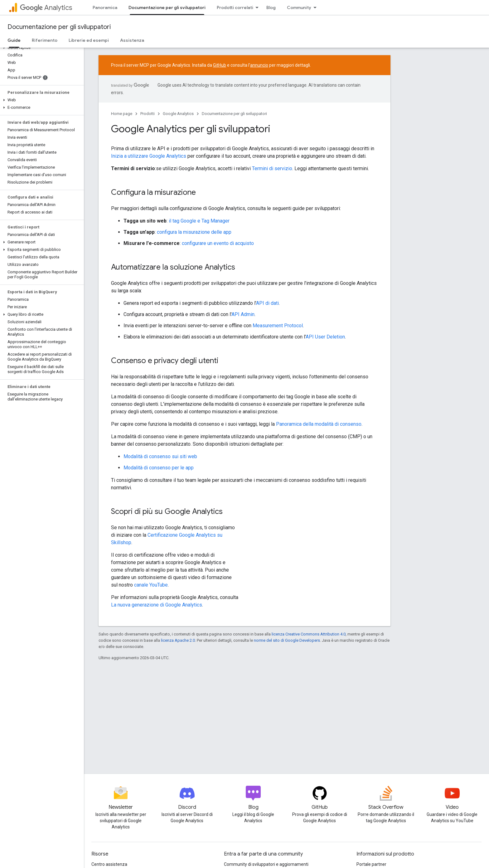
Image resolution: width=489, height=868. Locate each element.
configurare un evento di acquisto (218, 243)
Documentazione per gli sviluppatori (59, 27)
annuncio (259, 65)
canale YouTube (151, 585)
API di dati (267, 303)
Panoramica (105, 7)
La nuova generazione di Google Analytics (157, 605)
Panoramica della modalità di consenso (319, 424)
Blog (271, 7)
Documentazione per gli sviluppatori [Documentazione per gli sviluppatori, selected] (167, 7)
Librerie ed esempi (89, 40)
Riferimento (45, 40)
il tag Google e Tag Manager (199, 221)
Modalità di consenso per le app (159, 468)
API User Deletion (325, 337)
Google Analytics (178, 114)
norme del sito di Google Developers (287, 640)
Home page (122, 114)
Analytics (46, 8)
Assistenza (132, 40)
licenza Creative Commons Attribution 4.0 (309, 634)
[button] (41, 48)
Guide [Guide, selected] (14, 40)
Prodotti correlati (235, 7)
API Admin (243, 314)
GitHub (220, 65)
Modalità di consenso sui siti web (160, 456)
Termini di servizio (272, 168)
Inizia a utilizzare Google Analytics (149, 156)
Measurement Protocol (278, 326)
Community (299, 7)
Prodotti (148, 114)
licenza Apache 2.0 (178, 640)
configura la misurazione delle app (194, 232)
